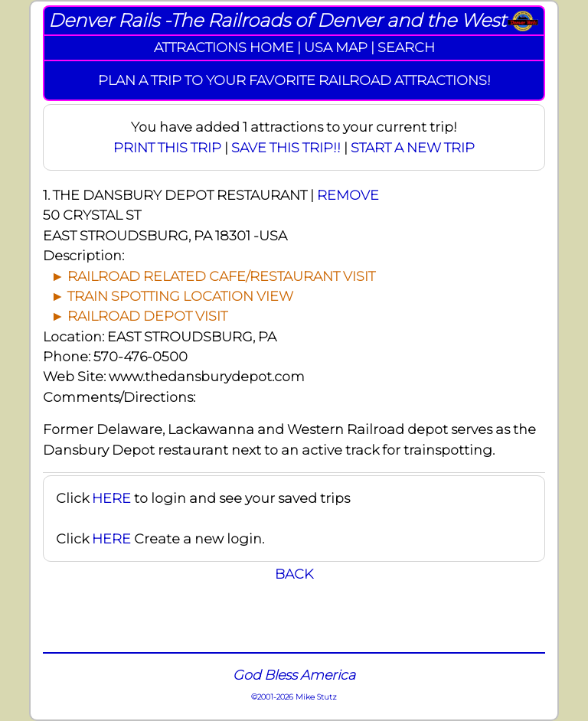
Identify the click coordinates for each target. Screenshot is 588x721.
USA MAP (336, 47)
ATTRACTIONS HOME (224, 47)
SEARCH (406, 47)
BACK (294, 574)
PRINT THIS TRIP (167, 147)
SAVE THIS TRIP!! (286, 147)
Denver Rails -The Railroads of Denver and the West (277, 20)
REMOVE (348, 195)
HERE (111, 498)
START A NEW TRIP (413, 147)
